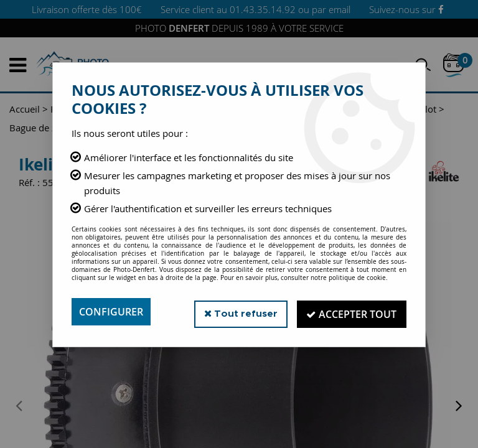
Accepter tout (351, 312)
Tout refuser (238, 311)
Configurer (111, 312)
